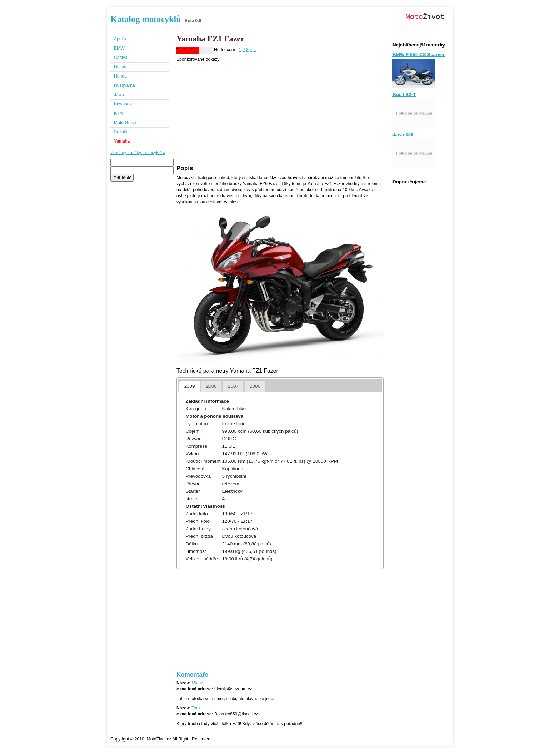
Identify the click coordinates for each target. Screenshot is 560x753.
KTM (119, 113)
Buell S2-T (404, 95)
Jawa (119, 95)
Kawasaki (123, 104)
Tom (196, 708)
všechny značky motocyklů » (138, 153)
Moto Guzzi (125, 123)
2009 (190, 386)
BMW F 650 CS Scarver (419, 55)
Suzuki (121, 132)
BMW (119, 48)
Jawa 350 (403, 135)
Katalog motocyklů (146, 19)
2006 (255, 386)
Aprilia (120, 39)
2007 (233, 386)
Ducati (120, 67)
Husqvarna (124, 85)
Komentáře (192, 675)
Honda (120, 76)
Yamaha (122, 141)
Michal (198, 683)
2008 (211, 386)
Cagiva (121, 58)
